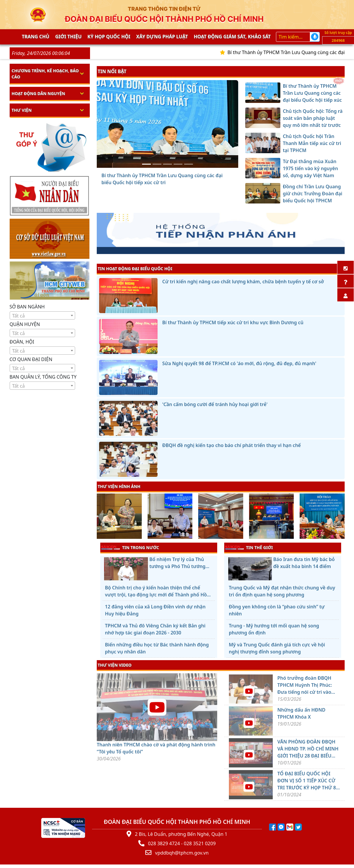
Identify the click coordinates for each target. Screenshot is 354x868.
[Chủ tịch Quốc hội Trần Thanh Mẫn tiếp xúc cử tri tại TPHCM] (167, 164)
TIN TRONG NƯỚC (130, 547)
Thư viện (22, 110)
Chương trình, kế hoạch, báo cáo (45, 74)
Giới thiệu (68, 37)
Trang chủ (36, 37)
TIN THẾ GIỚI (249, 547)
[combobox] (43, 315)
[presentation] (100, 517)
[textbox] (43, 316)
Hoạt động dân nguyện (38, 93)
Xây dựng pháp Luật (162, 37)
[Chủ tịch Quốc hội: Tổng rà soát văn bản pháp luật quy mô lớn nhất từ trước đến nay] (157, 164)
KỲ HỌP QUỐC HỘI (109, 37)
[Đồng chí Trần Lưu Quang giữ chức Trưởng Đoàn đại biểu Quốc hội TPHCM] (189, 164)
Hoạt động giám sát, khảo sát (232, 37)
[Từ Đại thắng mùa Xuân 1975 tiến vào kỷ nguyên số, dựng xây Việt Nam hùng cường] (178, 164)
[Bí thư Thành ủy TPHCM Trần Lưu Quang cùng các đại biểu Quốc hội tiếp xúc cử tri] (146, 164)
